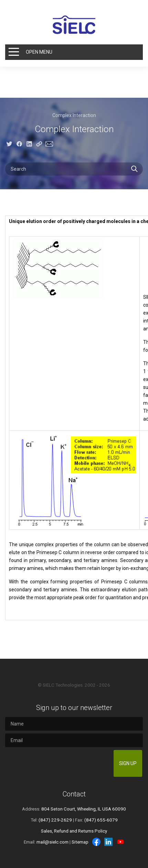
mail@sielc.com (52, 842)
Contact (74, 794)
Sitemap (80, 842)
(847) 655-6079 (101, 820)
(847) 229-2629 (55, 820)
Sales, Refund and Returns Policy (74, 831)
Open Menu (39, 52)
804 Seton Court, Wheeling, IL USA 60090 (84, 809)
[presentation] (59, 763)
